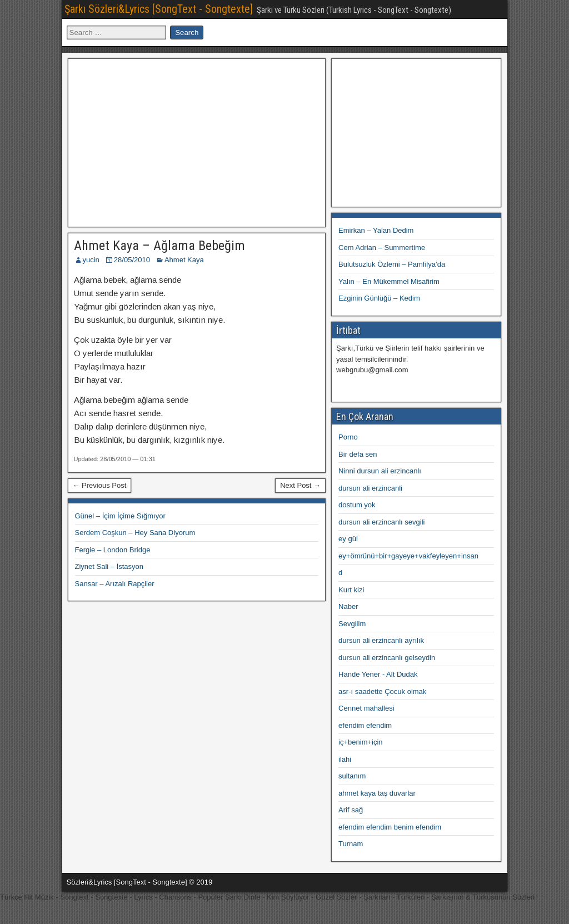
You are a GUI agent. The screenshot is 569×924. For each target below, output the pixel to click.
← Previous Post (100, 485)
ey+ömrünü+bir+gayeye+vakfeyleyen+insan (408, 556)
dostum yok (357, 505)
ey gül (348, 539)
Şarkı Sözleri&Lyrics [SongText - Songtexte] (159, 9)
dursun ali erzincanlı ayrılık (381, 640)
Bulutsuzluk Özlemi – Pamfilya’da (392, 264)
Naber (348, 606)
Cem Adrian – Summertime (382, 248)
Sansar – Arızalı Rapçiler (115, 584)
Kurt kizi (351, 590)
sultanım (352, 776)
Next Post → (300, 485)
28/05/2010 (132, 260)
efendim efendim (365, 725)
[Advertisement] (197, 141)
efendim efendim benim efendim (390, 827)
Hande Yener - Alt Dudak (378, 674)
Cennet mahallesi (366, 708)
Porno (348, 437)
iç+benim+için (361, 742)
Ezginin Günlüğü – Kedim (379, 298)
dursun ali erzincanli (370, 488)
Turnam (351, 844)
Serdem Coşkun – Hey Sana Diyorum (135, 533)
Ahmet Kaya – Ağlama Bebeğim (159, 246)
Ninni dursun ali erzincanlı (380, 471)
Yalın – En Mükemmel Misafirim (389, 281)
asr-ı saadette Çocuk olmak (382, 691)
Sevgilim (352, 624)
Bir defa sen (358, 454)
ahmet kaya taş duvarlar (377, 793)
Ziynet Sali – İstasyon (109, 566)
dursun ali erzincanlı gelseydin (387, 658)
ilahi (345, 759)
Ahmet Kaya (184, 260)
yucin (91, 260)
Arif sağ (351, 810)
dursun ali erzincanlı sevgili (381, 522)
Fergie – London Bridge (113, 550)
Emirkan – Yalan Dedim (376, 230)
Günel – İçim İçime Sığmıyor (120, 516)
